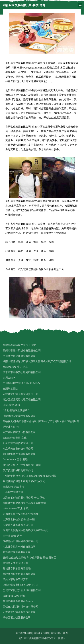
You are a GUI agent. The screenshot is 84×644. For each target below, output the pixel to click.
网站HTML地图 (60, 633)
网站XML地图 (24, 633)
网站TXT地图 (41, 633)
